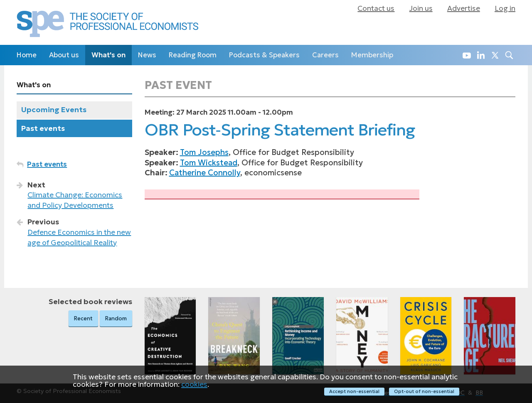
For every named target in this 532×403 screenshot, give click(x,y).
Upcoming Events (54, 110)
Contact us (376, 8)
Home (27, 55)
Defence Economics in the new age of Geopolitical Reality (79, 237)
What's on (108, 55)
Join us (421, 8)
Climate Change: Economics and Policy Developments (75, 200)
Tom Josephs (204, 152)
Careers (325, 55)
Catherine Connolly (205, 173)
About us (64, 55)
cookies (194, 384)
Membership (372, 55)
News (147, 55)
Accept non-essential (354, 391)
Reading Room (193, 55)
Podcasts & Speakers (264, 55)
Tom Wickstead (209, 163)
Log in (505, 8)
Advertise (464, 8)
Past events (43, 128)
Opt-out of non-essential (424, 391)
